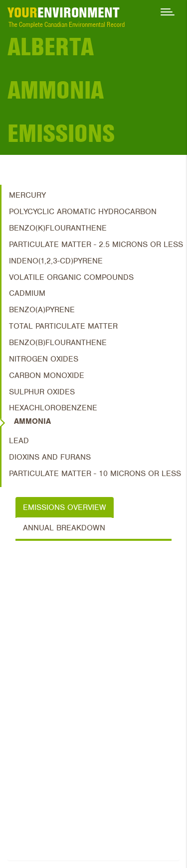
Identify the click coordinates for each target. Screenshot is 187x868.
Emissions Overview (65, 507)
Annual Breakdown (64, 528)
